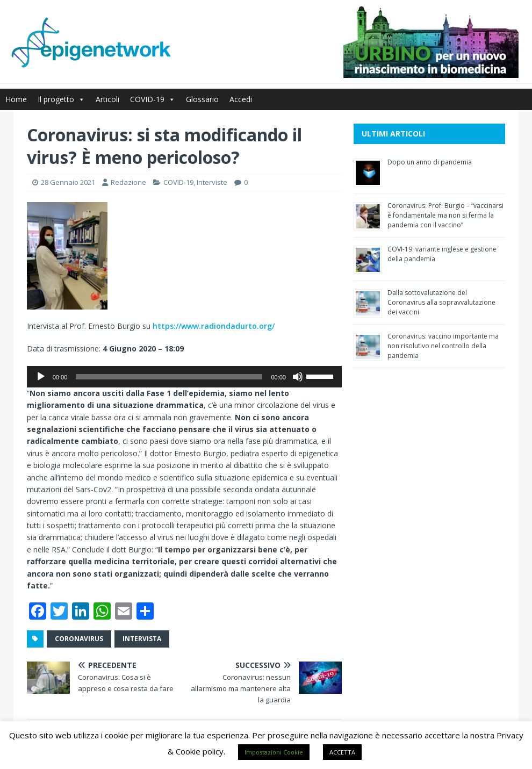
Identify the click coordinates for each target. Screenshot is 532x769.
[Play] (41, 377)
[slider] (169, 377)
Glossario (202, 99)
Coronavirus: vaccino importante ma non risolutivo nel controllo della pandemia (443, 346)
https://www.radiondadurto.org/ (214, 326)
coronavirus (79, 639)
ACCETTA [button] (342, 752)
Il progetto (61, 99)
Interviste (212, 182)
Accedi (241, 99)
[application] (184, 377)
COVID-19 (153, 99)
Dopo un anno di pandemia (430, 162)
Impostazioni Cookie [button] (274, 752)
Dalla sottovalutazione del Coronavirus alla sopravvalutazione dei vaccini (441, 302)
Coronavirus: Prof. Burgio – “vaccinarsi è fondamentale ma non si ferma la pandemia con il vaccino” (445, 215)
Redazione (128, 182)
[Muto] (298, 377)
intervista (142, 639)
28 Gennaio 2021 (68, 182)
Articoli (107, 99)
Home (16, 99)
